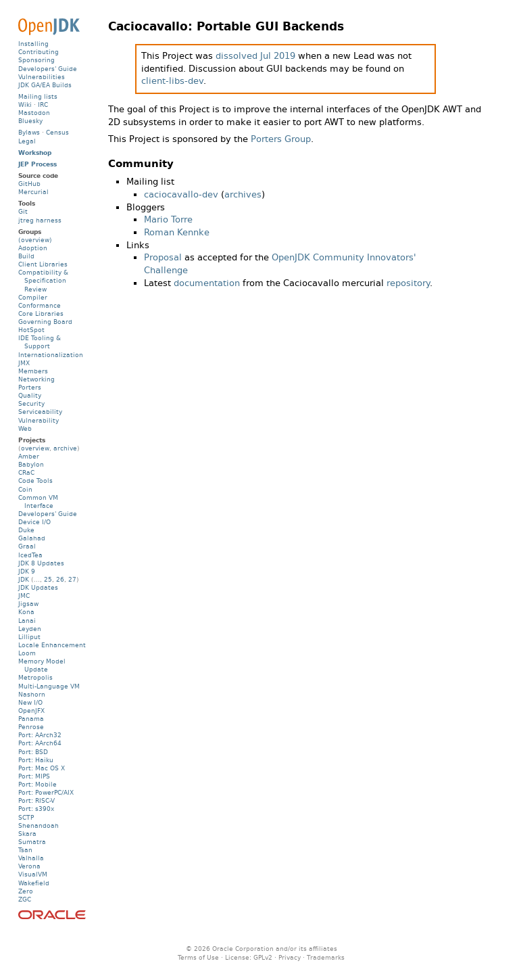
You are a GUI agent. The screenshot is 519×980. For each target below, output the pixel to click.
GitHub (29, 184)
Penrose (31, 727)
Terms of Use (198, 957)
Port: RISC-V (36, 800)
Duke (26, 530)
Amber (29, 456)
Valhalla (31, 858)
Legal (27, 141)
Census (57, 132)
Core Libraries (41, 313)
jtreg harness (40, 220)
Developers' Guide (48, 69)
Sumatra (32, 842)
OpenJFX (31, 710)
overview (35, 448)
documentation (207, 283)
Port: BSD (33, 752)
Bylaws (29, 132)
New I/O (30, 702)
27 (72, 579)
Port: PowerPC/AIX (46, 792)
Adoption (33, 248)
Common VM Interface (38, 501)
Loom (27, 653)
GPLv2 (263, 957)
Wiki (25, 104)
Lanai (27, 621)
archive (65, 448)
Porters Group (281, 139)
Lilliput (29, 637)
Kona (26, 612)
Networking (36, 379)
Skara (27, 834)
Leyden (30, 629)
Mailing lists (38, 96)
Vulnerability (39, 420)
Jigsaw (28, 604)
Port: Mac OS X (42, 768)
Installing (33, 44)
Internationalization (51, 355)
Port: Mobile (38, 784)
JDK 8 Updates (41, 563)
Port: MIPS (34, 776)
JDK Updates (38, 587)
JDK (24, 579)
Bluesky (30, 121)
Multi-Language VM (49, 686)
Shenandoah (39, 825)
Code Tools (35, 481)
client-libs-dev (172, 81)
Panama (31, 719)
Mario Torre (168, 219)
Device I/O (34, 522)
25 (48, 579)
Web (25, 428)
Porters (30, 387)
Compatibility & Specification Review (43, 280)
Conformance (40, 305)
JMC (24, 596)
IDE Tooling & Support (40, 342)
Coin (25, 489)
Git (23, 211)
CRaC (26, 472)
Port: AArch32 (40, 735)
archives (243, 194)
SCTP (26, 817)
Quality (30, 395)
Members (33, 371)
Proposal (163, 257)
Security (31, 403)
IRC (43, 104)
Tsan (25, 850)
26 (60, 579)
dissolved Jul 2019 (255, 56)
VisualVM (33, 874)
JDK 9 (27, 571)
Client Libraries (43, 264)
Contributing (39, 52)
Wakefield (34, 883)
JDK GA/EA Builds (45, 85)
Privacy (290, 957)
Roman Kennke (177, 232)
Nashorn (32, 694)
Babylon (31, 464)
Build (26, 256)
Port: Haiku (36, 760)
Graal (27, 546)
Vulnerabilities (42, 77)
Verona (29, 866)
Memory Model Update (42, 665)
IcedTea (30, 555)
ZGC (25, 899)
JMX (24, 363)
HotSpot (31, 330)
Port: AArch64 (40, 743)
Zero (26, 891)
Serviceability (40, 412)
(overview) (35, 240)
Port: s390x (36, 809)
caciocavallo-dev (181, 194)
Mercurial (33, 192)
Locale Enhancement (52, 645)
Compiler (33, 297)
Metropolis (35, 677)
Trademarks (326, 957)
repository (408, 283)
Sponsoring (36, 60)
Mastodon (34, 113)
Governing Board (45, 322)
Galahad (32, 538)
